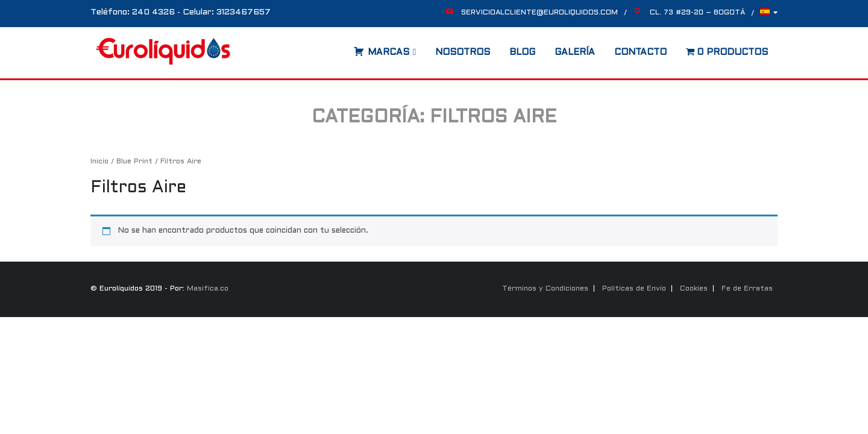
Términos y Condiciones (545, 289)
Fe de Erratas (747, 289)
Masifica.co (208, 289)
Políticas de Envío (634, 289)
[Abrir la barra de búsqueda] (342, 48)
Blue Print (134, 162)
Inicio (99, 162)
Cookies (694, 289)
